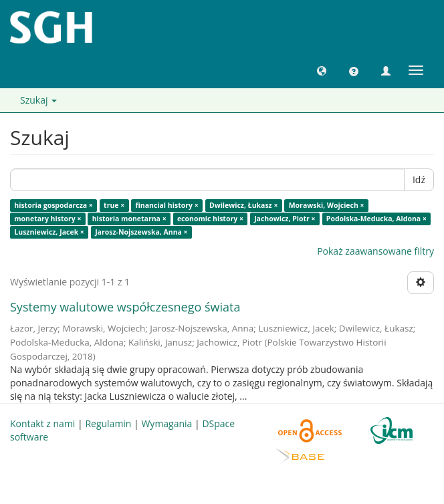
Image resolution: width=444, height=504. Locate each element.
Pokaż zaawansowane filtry (375, 251)
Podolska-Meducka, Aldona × (376, 219)
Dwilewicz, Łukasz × (244, 205)
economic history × (210, 219)
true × (114, 205)
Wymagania (166, 423)
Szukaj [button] (38, 100)
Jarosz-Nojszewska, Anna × (141, 232)
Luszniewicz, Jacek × (49, 232)
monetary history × (47, 219)
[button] (322, 70)
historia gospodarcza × (53, 205)
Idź (419, 179)
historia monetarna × (129, 219)
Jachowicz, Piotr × (285, 219)
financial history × (167, 205)
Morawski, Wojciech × (327, 205)
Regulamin (108, 423)
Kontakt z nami (42, 423)
